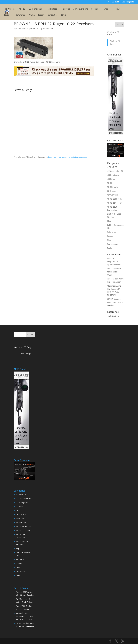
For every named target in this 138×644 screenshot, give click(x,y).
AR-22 (22, 9)
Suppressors (113, 244)
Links (64, 15)
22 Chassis (112, 191)
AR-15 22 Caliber (114, 203)
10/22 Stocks (112, 187)
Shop (106, 9)
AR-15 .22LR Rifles (115, 199)
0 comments (48, 29)
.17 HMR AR (112, 167)
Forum (41, 15)
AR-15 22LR (114, 2)
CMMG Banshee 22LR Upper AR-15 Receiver (115, 302)
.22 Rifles (52, 9)
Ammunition (112, 195)
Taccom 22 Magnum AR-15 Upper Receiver (114, 262)
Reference (20, 15)
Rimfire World (22, 29)
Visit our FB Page (113, 33)
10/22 (7, 15)
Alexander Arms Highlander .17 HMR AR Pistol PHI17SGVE (24, 616)
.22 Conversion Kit (115, 171)
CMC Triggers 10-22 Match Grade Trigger (116, 272)
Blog (109, 221)
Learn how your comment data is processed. (67, 157)
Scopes (67, 9)
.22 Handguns (35, 9)
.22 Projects (128, 2)
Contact (51, 15)
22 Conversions (81, 9)
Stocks (95, 9)
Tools (117, 9)
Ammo (32, 15)
